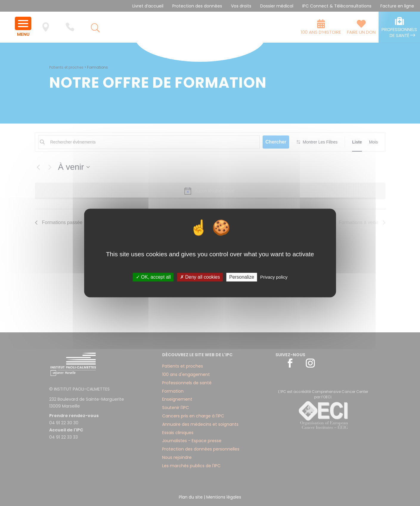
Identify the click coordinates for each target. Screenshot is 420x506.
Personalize (242, 277)
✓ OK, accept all (153, 277)
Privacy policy (274, 277)
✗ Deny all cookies (200, 277)
